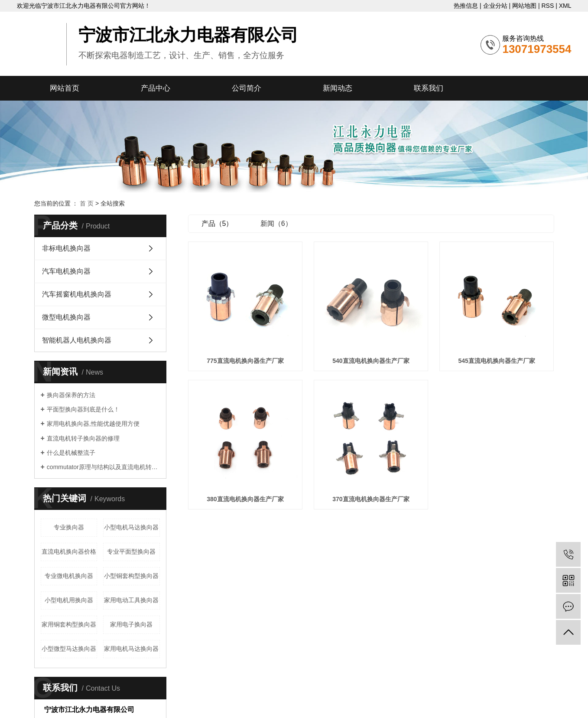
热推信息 (466, 6)
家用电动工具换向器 (131, 600)
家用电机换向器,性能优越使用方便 (93, 424)
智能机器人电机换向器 (77, 340)
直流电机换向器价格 (69, 552)
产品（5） (217, 224)
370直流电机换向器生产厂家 (371, 499)
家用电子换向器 (131, 624)
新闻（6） (276, 224)
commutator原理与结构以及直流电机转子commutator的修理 (103, 467)
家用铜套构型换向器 (69, 624)
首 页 (87, 203)
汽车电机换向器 (66, 271)
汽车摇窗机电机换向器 (77, 294)
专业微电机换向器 (69, 576)
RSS (547, 6)
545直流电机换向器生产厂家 (496, 361)
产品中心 (156, 88)
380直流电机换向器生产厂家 (245, 499)
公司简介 (247, 88)
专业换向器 (69, 527)
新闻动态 (338, 88)
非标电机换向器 (66, 248)
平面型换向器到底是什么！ (83, 409)
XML (565, 6)
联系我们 (429, 88)
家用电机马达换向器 (131, 649)
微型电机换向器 (66, 317)
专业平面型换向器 (131, 552)
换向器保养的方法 (71, 395)
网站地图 (524, 6)
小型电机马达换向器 (131, 527)
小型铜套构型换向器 (131, 576)
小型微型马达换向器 (69, 649)
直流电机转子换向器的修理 (83, 438)
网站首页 (65, 88)
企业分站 (495, 6)
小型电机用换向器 (69, 600)
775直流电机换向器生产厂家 (245, 361)
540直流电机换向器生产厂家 (371, 361)
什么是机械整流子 (71, 453)
